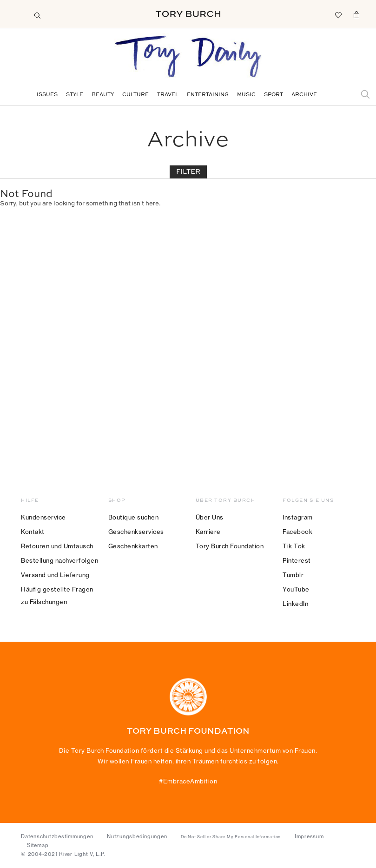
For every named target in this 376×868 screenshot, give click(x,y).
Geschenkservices (136, 532)
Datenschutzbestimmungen (57, 836)
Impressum (309, 836)
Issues (47, 95)
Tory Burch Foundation (230, 546)
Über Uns (210, 517)
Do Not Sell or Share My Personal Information (231, 837)
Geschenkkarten (133, 546)
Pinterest (297, 560)
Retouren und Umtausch (57, 546)
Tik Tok (294, 546)
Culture (135, 95)
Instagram (298, 517)
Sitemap (38, 845)
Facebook (297, 532)
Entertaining (208, 95)
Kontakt (33, 532)
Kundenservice (43, 517)
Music (246, 95)
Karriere (208, 532)
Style (75, 95)
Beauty (103, 95)
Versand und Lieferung (55, 575)
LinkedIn (295, 604)
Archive (304, 95)
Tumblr (293, 575)
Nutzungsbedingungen (137, 836)
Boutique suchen (134, 517)
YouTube (296, 589)
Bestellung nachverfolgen (59, 560)
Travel (168, 95)
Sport (274, 95)
